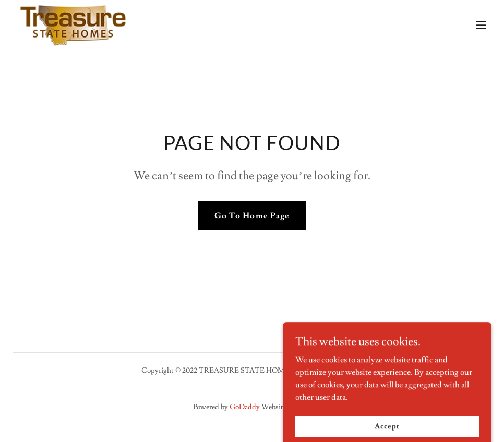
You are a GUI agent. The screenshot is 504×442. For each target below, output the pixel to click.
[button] (481, 25)
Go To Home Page (252, 216)
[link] (73, 25)
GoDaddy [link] (245, 407)
